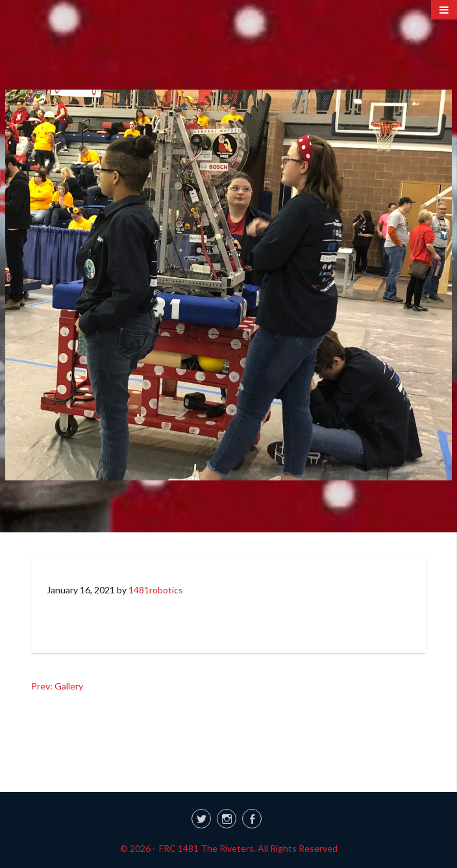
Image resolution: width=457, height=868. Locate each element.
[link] (228, 817)
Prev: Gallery (57, 686)
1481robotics (156, 590)
